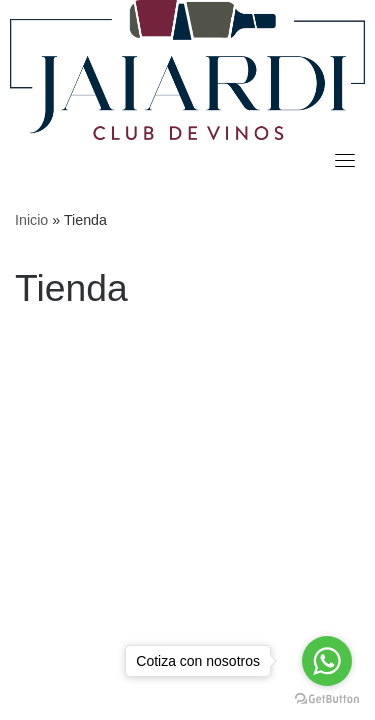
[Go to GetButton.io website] (327, 699)
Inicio (31, 220)
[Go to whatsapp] (327, 661)
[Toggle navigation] (345, 160)
